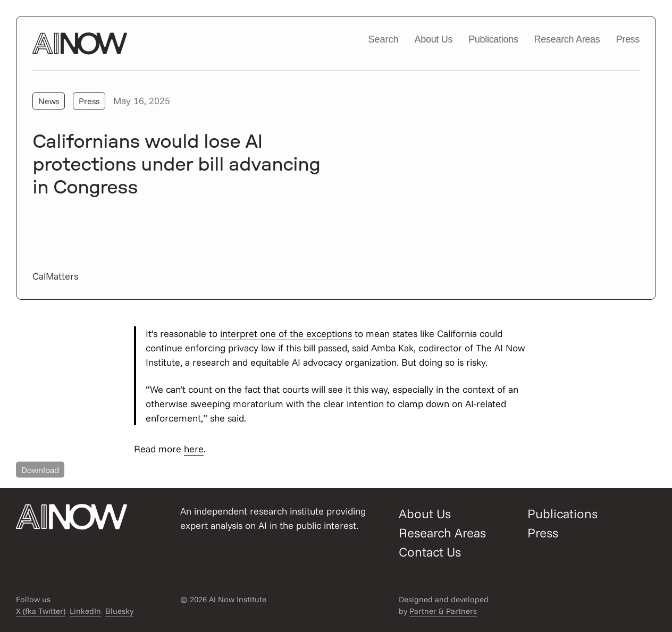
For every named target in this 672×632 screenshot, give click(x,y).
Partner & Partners (443, 611)
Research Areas (567, 39)
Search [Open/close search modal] (383, 39)
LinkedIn (85, 611)
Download (40, 469)
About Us (434, 39)
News (49, 101)
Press (628, 39)
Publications (493, 39)
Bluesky (119, 611)
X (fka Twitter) (41, 611)
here (194, 449)
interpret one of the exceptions (286, 334)
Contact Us (430, 552)
